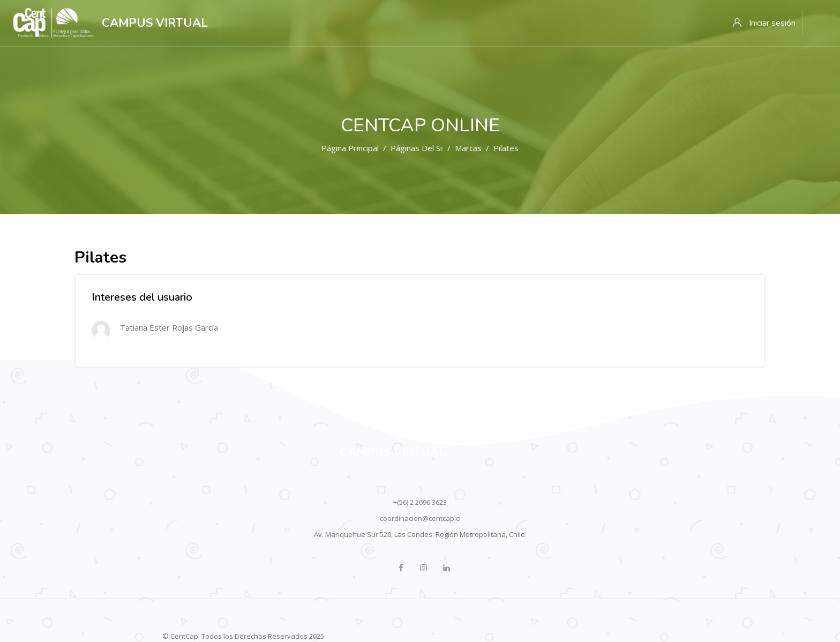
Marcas (468, 148)
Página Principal (350, 148)
